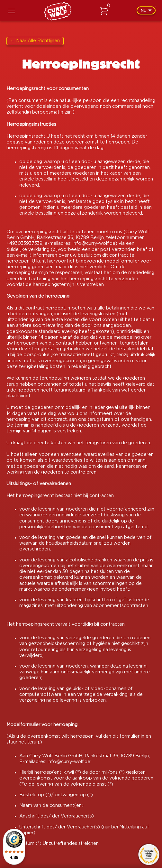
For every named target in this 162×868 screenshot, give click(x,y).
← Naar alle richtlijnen (35, 41)
